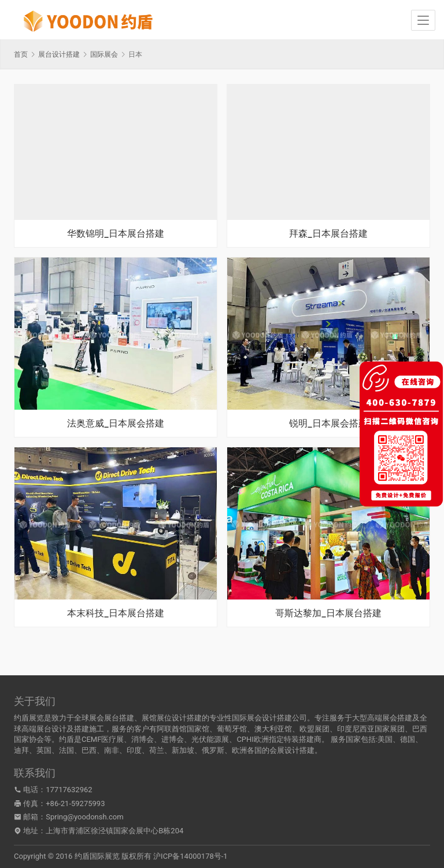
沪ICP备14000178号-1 (190, 856)
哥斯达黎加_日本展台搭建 (328, 613)
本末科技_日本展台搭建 (115, 613)
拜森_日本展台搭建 (328, 234)
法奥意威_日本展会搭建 (115, 424)
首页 (21, 54)
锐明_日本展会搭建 (328, 424)
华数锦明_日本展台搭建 (115, 234)
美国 (385, 739)
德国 (408, 739)
